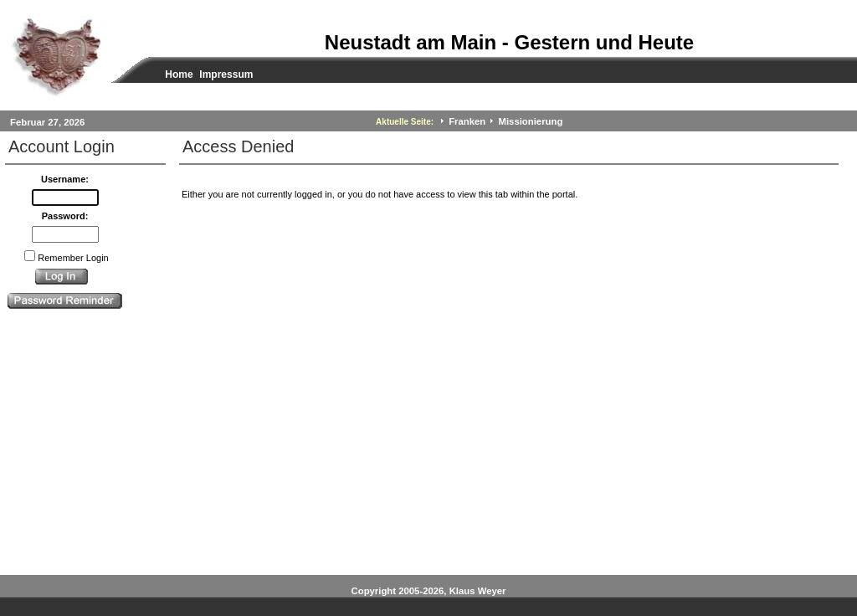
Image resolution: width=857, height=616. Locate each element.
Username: (65, 179)
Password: (65, 216)
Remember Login (73, 258)
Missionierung (531, 121)
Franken (467, 121)
